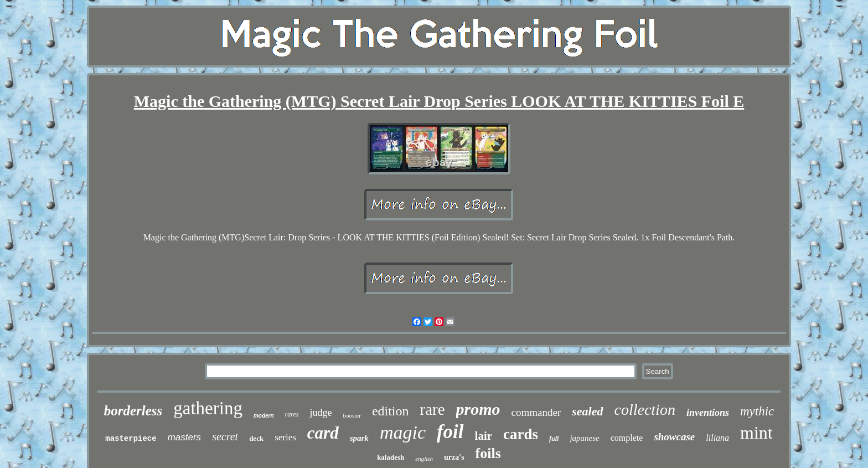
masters (184, 437)
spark (359, 438)
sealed (587, 411)
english (424, 459)
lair (484, 436)
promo (478, 409)
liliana (717, 438)
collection (645, 410)
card (323, 433)
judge (321, 413)
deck (256, 438)
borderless (133, 411)
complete (627, 438)
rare (433, 409)
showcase (674, 437)
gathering (208, 408)
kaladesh (391, 457)
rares (292, 414)
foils (488, 453)
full (554, 439)
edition (391, 411)
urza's (454, 457)
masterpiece (131, 439)
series (285, 437)
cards (521, 434)
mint (756, 433)
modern (264, 416)
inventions (708, 413)
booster (352, 415)
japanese (584, 438)
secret (225, 436)
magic (403, 432)
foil (450, 432)
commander (536, 412)
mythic (757, 411)
